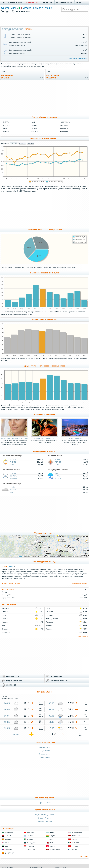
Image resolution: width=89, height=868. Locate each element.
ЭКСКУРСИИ (48, 3)
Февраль (14, 479)
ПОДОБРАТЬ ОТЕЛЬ (14, 681)
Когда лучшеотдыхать (53, 77)
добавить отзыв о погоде (11, 583)
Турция (75, 846)
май (34, 122)
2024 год (22, 143)
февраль (6, 125)
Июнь (58, 465)
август (35, 131)
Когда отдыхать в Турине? (45, 452)
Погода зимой (45, 747)
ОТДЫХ (79, 3)
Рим (3, 625)
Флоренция (6, 632)
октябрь (65, 125)
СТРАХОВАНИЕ (57, 676)
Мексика (75, 843)
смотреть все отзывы (80, 583)
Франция (9, 850)
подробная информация (78, 58)
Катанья (5, 619)
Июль (12, 465)
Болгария (9, 832)
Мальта (53, 843)
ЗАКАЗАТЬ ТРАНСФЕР (59, 681)
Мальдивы (32, 843)
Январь (13, 462)
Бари (48, 608)
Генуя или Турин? (44, 803)
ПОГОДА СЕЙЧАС (8, 590)
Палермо (50, 622)
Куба (7, 843)
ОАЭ (7, 846)
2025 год (14, 143)
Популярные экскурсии (44, 415)
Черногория (55, 850)
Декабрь (14, 476)
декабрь (65, 131)
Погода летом (45, 754)
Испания (9, 839)
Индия (52, 836)
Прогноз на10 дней (7, 77)
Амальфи (5, 608)
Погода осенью (44, 757)
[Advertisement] (45, 19)
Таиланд (31, 846)
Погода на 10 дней (44, 692)
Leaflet (21, 556)
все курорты (83, 636)
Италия (27, 8)
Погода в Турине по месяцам (44, 117)
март (5, 128)
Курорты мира (9, 8)
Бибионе (5, 612)
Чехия (74, 850)
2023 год (31, 143)
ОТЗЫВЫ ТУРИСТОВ (64, 3)
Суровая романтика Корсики (45, 438)
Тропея (49, 629)
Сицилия (5, 629)
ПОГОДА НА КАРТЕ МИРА (12, 3)
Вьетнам (31, 832)
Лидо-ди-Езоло (52, 619)
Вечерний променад (75, 438)
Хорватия (31, 850)
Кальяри (49, 615)
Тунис (52, 846)
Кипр (52, 839)
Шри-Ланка (10, 853)
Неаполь (5, 622)
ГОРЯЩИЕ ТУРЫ (33, 3)
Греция (53, 832)
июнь (34, 125)
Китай (74, 839)
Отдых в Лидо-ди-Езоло (45, 815)
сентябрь (66, 122)
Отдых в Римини (44, 818)
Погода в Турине (43, 8)
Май (57, 473)
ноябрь (65, 128)
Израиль (30, 836)
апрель (6, 131)
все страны (84, 857)
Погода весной (44, 751)
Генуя (4, 615)
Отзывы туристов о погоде (45, 562)
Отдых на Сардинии (45, 821)
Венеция (49, 612)
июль (34, 128)
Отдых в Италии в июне (44, 810)
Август (13, 459)
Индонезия (76, 836)
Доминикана (77, 832)
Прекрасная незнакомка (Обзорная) (14, 438)
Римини (49, 625)
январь (6, 122)
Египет (8, 836)
